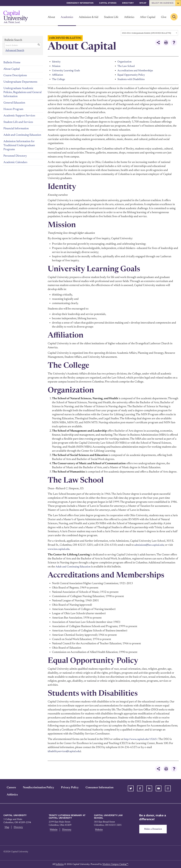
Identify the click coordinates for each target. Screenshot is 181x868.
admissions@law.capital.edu (150, 545)
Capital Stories (108, 3)
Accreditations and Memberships (137, 70)
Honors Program (13, 109)
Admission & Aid (89, 17)
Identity (57, 62)
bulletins (60, 864)
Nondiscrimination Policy (35, 787)
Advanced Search (15, 50)
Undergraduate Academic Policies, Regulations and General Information (22, 92)
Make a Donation (154, 828)
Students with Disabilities (132, 79)
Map (6, 827)
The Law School (127, 66)
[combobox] (149, 33)
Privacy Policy (67, 787)
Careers (8, 787)
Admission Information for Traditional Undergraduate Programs (19, 145)
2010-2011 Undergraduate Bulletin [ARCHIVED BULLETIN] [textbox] (146, 33)
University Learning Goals (67, 70)
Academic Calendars (15, 162)
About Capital (12, 69)
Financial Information (16, 128)
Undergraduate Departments (20, 82)
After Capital (148, 17)
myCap (143, 3)
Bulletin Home (12, 62)
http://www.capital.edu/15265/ (142, 738)
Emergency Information (80, 3)
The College (59, 79)
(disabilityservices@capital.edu (65, 750)
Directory (128, 3)
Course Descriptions (15, 75)
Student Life (111, 17)
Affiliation (58, 75)
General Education (14, 103)
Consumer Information (96, 787)
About (51, 17)
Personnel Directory (15, 156)
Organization (125, 62)
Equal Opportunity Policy (132, 75)
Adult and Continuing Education (22, 135)
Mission (57, 66)
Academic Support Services (19, 116)
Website (53, 829)
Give (164, 17)
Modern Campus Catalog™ (115, 864)
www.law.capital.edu (59, 549)
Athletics (129, 17)
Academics (67, 17)
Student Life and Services (18, 122)
